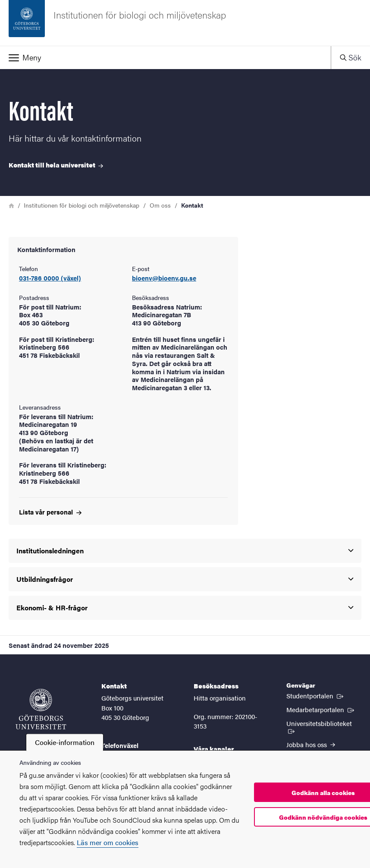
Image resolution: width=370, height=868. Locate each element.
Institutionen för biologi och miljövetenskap (82, 205)
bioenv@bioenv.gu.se (164, 278)
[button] (165, 57)
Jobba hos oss (311, 744)
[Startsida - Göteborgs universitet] (41, 709)
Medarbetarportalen (321, 709)
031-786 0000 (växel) (50, 278)
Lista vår (50, 512)
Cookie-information (65, 742)
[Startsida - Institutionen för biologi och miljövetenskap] (185, 23)
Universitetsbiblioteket (324, 726)
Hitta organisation (220, 698)
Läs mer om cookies (108, 842)
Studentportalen (316, 695)
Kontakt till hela (56, 165)
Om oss (160, 205)
